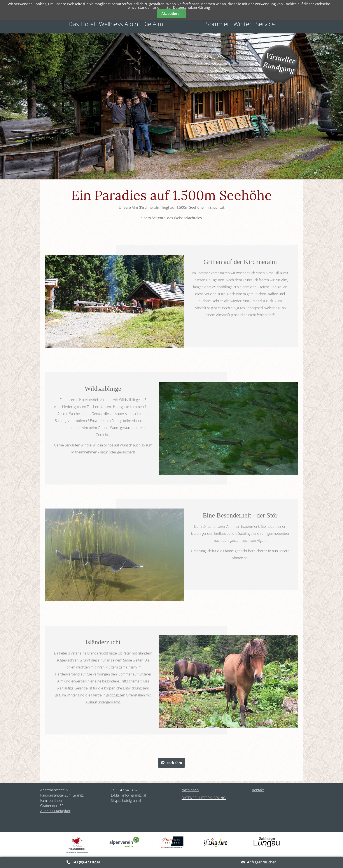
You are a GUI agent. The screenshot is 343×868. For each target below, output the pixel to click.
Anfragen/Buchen (262, 862)
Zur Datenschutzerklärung (188, 7)
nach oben (174, 763)
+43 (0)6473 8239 (86, 862)
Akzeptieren (171, 14)
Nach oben (190, 790)
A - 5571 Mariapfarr (55, 811)
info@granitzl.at (134, 795)
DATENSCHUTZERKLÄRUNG (204, 798)
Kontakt (258, 790)
